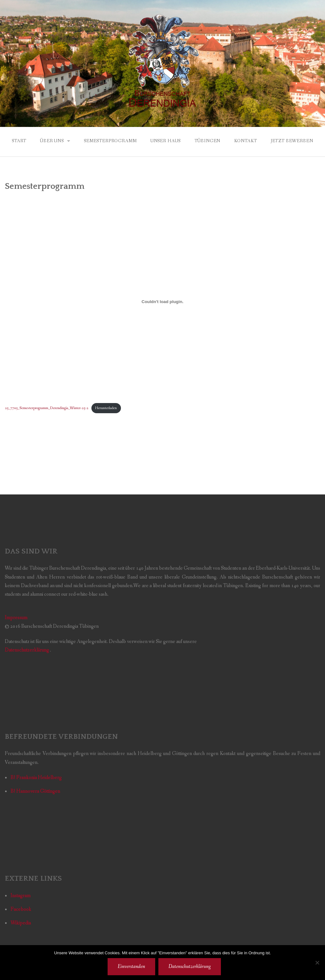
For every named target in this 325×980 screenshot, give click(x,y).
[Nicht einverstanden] (317, 963)
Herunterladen (106, 408)
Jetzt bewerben (292, 141)
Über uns (52, 141)
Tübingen (208, 141)
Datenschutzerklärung (190, 967)
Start (19, 141)
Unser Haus (166, 141)
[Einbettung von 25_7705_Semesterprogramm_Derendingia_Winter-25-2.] (162, 302)
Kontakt (246, 141)
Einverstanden (131, 967)
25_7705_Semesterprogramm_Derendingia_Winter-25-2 (46, 408)
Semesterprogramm (110, 141)
